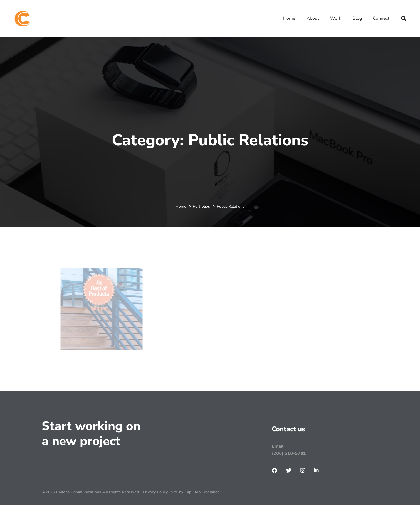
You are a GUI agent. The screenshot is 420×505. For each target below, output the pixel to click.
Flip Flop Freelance (202, 492)
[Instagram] (303, 470)
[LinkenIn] (316, 470)
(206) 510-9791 (289, 453)
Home (181, 206)
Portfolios (201, 206)
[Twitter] (289, 470)
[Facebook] (275, 470)
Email (278, 446)
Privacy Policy (156, 492)
